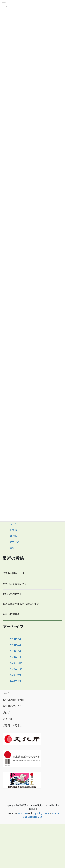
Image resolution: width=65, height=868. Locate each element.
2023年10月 (16, 669)
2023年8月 (15, 681)
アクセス (7, 719)
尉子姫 (13, 536)
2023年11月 (16, 663)
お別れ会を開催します (15, 583)
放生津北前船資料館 (14, 700)
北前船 (13, 530)
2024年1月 (15, 657)
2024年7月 (15, 639)
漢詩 (12, 548)
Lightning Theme (41, 813)
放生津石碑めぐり (12, 706)
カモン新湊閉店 (11, 614)
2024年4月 (15, 645)
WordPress (23, 813)
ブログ (6, 712)
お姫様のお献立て (12, 594)
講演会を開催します (14, 573)
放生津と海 (16, 542)
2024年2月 (15, 651)
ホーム (13, 524)
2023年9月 (15, 675)
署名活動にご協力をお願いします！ (22, 604)
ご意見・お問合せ (12, 725)
